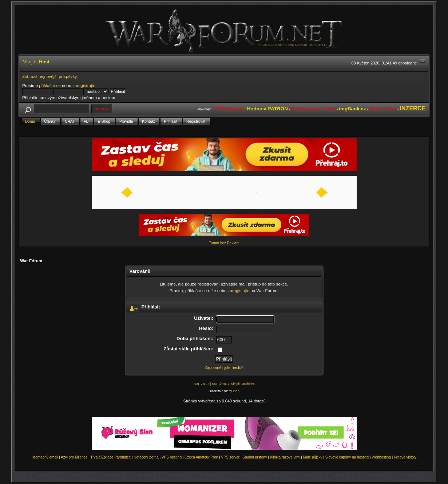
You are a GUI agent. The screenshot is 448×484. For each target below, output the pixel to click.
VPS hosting (172, 457)
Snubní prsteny (255, 457)
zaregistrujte (84, 85)
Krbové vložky (405, 457)
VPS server (231, 457)
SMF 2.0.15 (201, 384)
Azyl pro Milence (74, 457)
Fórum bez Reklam (224, 243)
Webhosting (381, 457)
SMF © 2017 (221, 384)
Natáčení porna (146, 457)
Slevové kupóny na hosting (347, 457)
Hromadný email (45, 457)
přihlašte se (50, 85)
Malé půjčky (313, 457)
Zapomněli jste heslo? (224, 367)
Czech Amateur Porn (201, 457)
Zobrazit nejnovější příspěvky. (50, 76)
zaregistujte (239, 290)
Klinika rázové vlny (285, 457)
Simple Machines (243, 384)
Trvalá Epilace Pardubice (110, 457)
